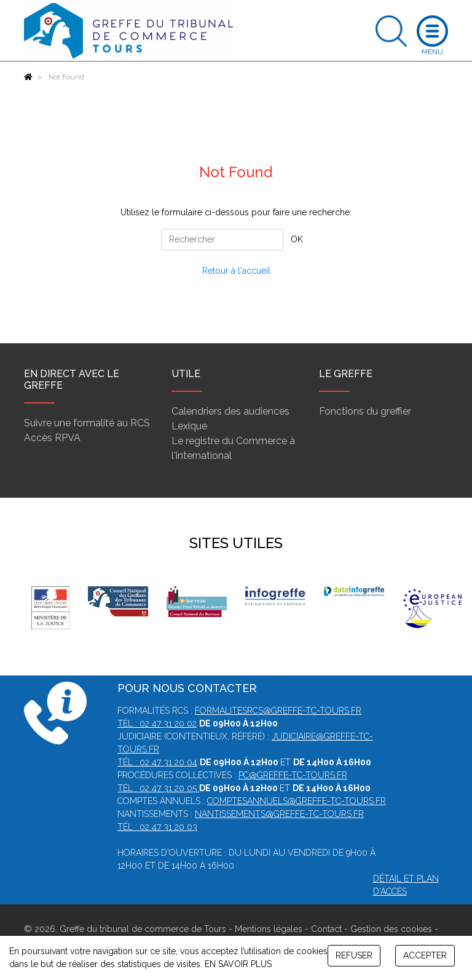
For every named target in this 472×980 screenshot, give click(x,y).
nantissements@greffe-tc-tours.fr (279, 814)
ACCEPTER (425, 955)
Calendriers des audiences (230, 411)
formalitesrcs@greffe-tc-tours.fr (278, 711)
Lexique (189, 426)
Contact (326, 929)
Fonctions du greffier (365, 411)
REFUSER (354, 955)
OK (297, 239)
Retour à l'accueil (236, 271)
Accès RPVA (52, 438)
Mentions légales (269, 929)
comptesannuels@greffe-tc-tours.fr (297, 801)
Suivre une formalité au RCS (87, 423)
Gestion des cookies (391, 929)
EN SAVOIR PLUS (238, 964)
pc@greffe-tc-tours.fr (293, 775)
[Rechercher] (222, 240)
